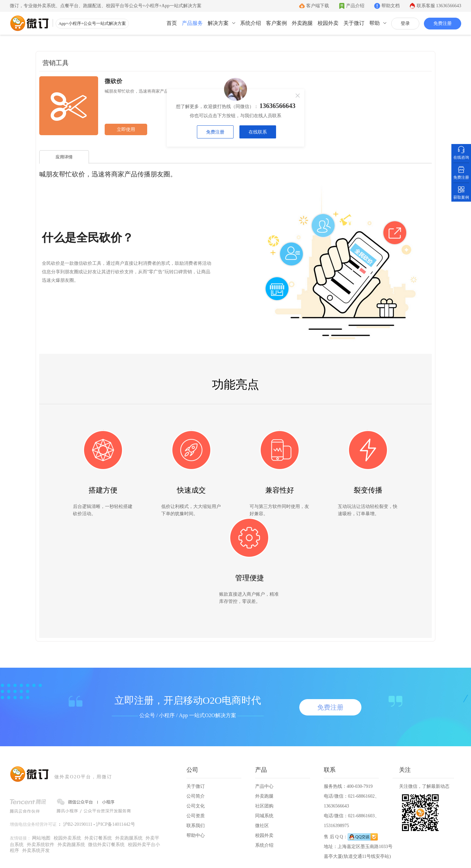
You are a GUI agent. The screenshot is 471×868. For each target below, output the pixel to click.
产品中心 (264, 786)
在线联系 (257, 132)
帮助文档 (391, 6)
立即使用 (126, 129)
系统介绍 (251, 23)
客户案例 (276, 23)
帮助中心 (196, 835)
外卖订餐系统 (98, 838)
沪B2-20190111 (78, 824)
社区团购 (264, 806)
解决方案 (218, 23)
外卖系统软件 (41, 845)
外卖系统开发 (36, 850)
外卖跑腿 (302, 23)
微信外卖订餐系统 (106, 845)
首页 (172, 23)
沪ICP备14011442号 (115, 824)
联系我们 (196, 826)
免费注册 (443, 23)
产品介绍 (355, 6)
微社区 (262, 826)
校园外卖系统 (67, 838)
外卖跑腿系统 (129, 838)
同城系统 (264, 816)
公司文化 (196, 806)
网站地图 (41, 838)
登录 (405, 23)
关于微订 (354, 23)
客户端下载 (318, 6)
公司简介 (196, 796)
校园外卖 (328, 23)
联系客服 (439, 6)
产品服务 (192, 23)
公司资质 (196, 816)
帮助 (375, 23)
